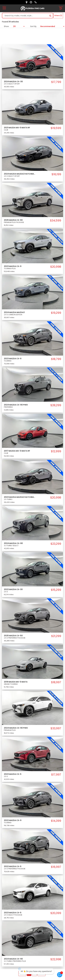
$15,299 (56, 590)
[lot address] (27, 2)
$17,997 (56, 775)
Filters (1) (58, 16)
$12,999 (56, 451)
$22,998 (56, 959)
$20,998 (56, 267)
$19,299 (56, 313)
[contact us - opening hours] (32, 2)
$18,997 (56, 682)
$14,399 (56, 821)
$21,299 (56, 636)
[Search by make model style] (25, 16)
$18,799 (56, 359)
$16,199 (56, 174)
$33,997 (56, 728)
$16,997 (56, 867)
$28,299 (56, 405)
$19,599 (56, 128)
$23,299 (56, 544)
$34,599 (56, 221)
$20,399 (56, 913)
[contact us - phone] (36, 2)
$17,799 (56, 82)
